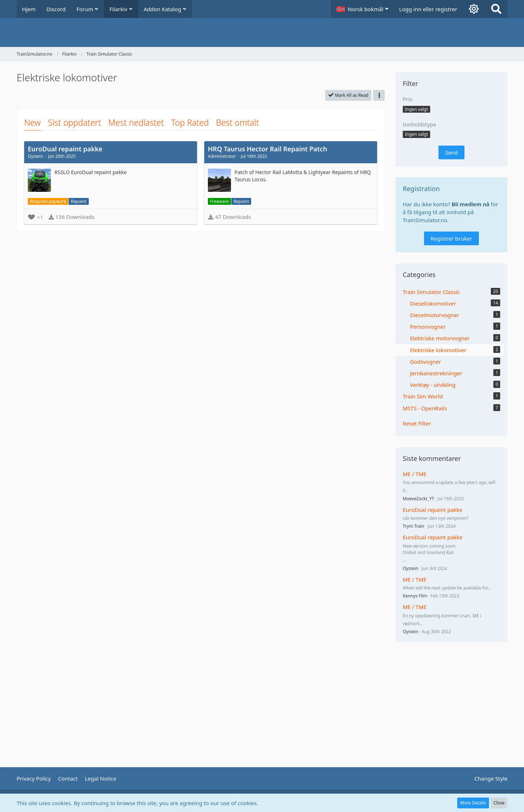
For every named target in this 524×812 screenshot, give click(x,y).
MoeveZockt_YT (418, 499)
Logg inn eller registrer (428, 9)
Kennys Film (415, 596)
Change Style (491, 778)
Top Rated (190, 122)
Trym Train (414, 526)
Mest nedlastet (136, 122)
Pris (407, 99)
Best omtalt (238, 122)
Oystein (411, 568)
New (32, 122)
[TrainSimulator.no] (262, 33)
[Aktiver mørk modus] (474, 9)
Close (499, 803)
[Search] (496, 9)
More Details (473, 803)
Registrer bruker (451, 238)
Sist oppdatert (75, 122)
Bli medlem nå (471, 204)
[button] (362, 9)
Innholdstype (420, 124)
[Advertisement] (201, 255)
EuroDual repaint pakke (433, 510)
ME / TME (415, 474)
